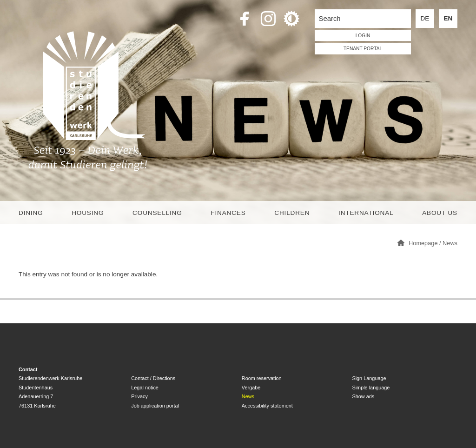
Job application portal (155, 406)
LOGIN (363, 36)
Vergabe (251, 388)
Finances (228, 213)
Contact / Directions (153, 378)
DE (425, 18)
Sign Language (369, 378)
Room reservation (262, 378)
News (450, 243)
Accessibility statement (267, 406)
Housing (88, 213)
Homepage (423, 243)
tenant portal (363, 49)
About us (440, 213)
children (292, 213)
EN (448, 18)
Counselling (157, 213)
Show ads (363, 396)
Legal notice (145, 388)
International (366, 213)
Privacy (139, 396)
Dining (31, 213)
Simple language (371, 388)
